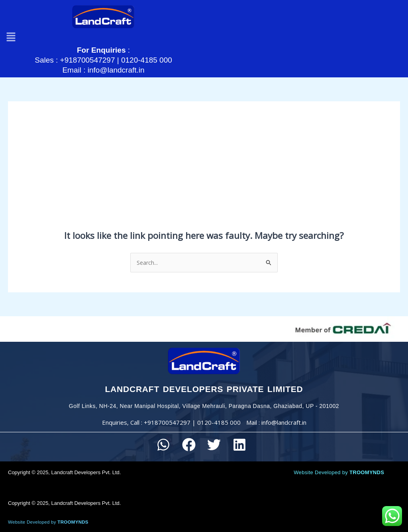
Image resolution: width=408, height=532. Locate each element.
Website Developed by (339, 463)
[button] (12, 29)
